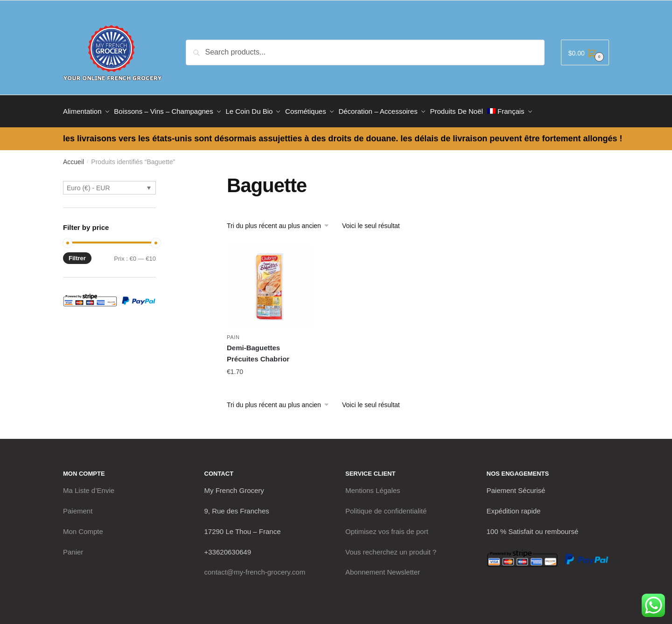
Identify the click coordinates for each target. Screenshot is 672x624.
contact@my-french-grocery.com (255, 568)
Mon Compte (83, 527)
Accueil (73, 158)
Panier (73, 547)
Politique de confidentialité (386, 507)
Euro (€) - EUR (88, 184)
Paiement (78, 507)
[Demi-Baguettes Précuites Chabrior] (269, 282)
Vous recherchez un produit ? (391, 547)
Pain (233, 333)
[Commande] (281, 222)
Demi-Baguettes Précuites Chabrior (258, 349)
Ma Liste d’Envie (89, 486)
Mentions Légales (373, 486)
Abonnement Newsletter (383, 568)
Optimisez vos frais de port (387, 527)
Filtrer (77, 254)
